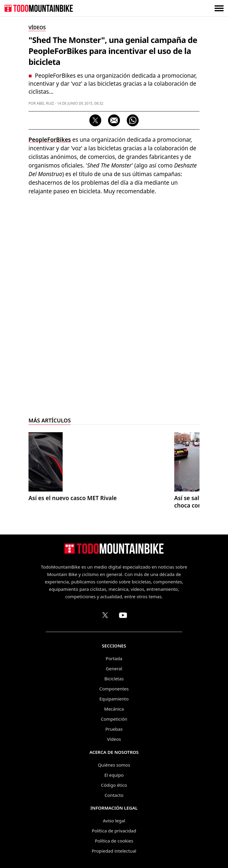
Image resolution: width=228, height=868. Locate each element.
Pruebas (114, 729)
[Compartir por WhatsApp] (133, 120)
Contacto (114, 795)
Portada (114, 658)
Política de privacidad (114, 831)
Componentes (114, 689)
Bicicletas (114, 679)
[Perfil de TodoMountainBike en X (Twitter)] (105, 615)
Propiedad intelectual (114, 851)
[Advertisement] (114, 243)
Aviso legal (114, 821)
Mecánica (114, 709)
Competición (114, 719)
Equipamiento (114, 699)
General (114, 668)
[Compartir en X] (95, 120)
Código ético (114, 785)
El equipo (114, 775)
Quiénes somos (114, 765)
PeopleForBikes (50, 140)
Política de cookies (114, 841)
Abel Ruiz (45, 103)
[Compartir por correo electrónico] (114, 120)
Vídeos (114, 739)
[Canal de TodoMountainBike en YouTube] (123, 615)
